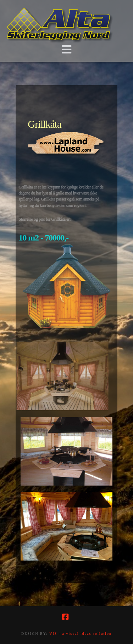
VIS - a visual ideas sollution (81, 634)
